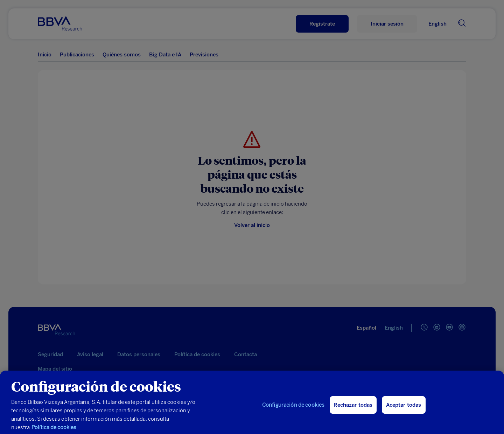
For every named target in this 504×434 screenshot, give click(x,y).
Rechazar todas (353, 408)
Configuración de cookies (293, 408)
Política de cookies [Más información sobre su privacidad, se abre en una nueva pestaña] (54, 430)
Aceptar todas (404, 408)
